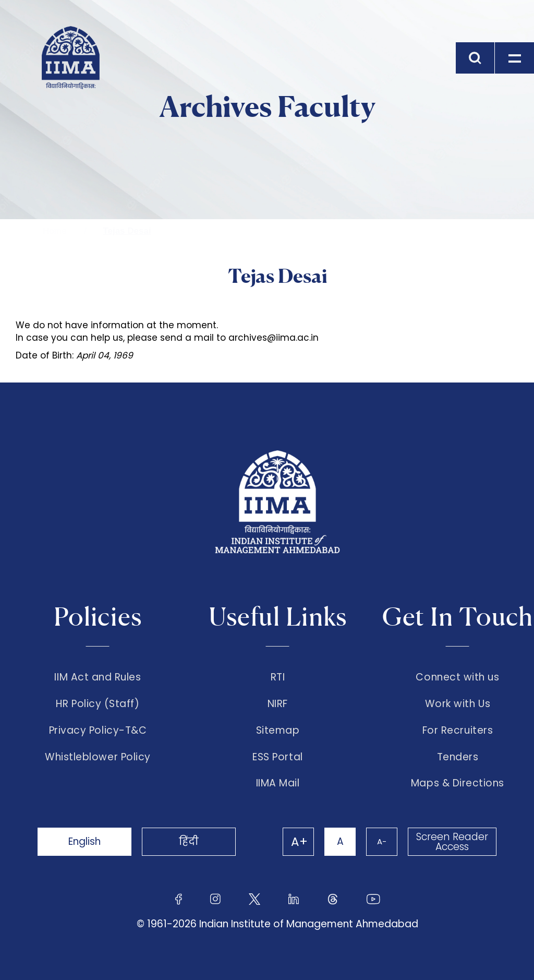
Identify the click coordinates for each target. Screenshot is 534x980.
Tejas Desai (127, 231)
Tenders (458, 757)
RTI (278, 677)
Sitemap (278, 731)
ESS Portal (277, 757)
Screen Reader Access (452, 842)
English (84, 841)
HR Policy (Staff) (98, 704)
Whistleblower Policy (98, 757)
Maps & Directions (458, 783)
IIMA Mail (278, 783)
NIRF (278, 704)
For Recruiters (458, 731)
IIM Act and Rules (98, 677)
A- (382, 841)
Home (54, 231)
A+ (299, 842)
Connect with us (457, 677)
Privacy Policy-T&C (98, 731)
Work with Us (458, 704)
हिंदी (189, 841)
